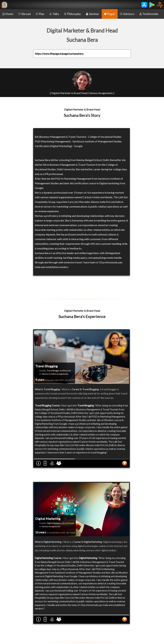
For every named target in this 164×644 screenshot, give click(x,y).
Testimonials (149, 14)
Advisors (127, 14)
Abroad (24, 14)
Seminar (92, 14)
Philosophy (72, 14)
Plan (40, 14)
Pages (109, 14)
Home (8, 14)
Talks (54, 14)
